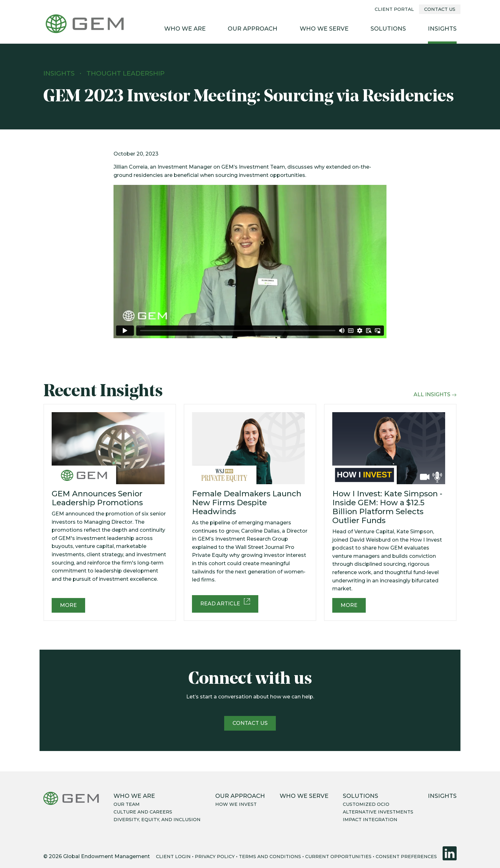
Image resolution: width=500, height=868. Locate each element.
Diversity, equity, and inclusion (157, 820)
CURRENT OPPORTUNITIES (338, 857)
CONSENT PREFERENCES (406, 857)
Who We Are (185, 29)
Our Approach (253, 29)
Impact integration (370, 820)
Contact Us (440, 9)
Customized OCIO (366, 804)
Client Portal (394, 9)
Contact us (250, 723)
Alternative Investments (378, 812)
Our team (127, 804)
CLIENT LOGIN (173, 857)
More (68, 605)
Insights (442, 29)
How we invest (236, 804)
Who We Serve (324, 29)
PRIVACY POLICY (215, 857)
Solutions (388, 29)
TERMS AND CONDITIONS (270, 857)
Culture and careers (143, 812)
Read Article (225, 603)
